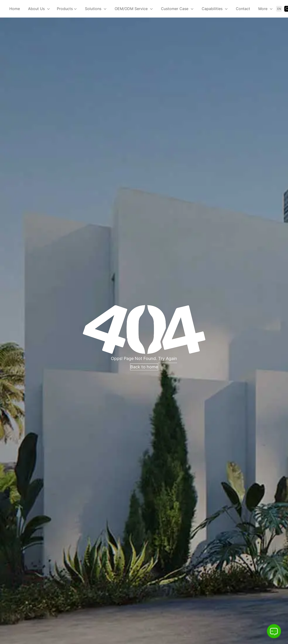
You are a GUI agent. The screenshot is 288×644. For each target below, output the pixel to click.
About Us (36, 9)
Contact (243, 9)
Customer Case (175, 9)
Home (15, 9)
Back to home (144, 367)
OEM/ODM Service (131, 9)
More (263, 9)
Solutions (93, 9)
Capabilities (212, 9)
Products (67, 9)
